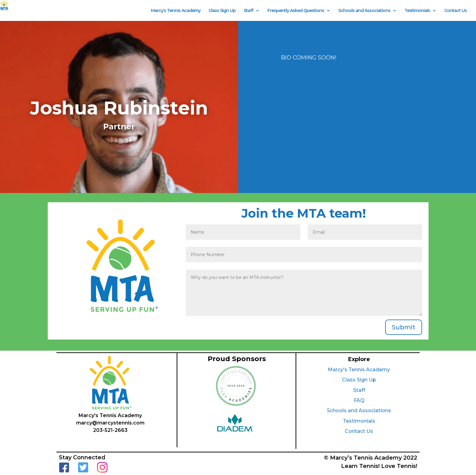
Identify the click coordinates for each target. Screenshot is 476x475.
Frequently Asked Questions (296, 11)
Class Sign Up (222, 11)
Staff (248, 11)
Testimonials (417, 11)
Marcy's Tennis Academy (359, 370)
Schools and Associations (364, 11)
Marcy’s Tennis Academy (176, 11)
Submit (404, 327)
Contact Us (456, 11)
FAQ (359, 400)
